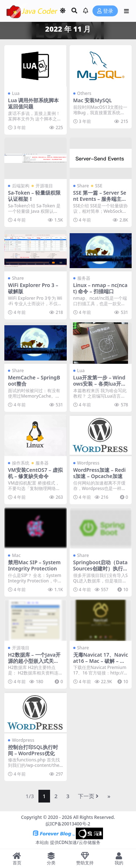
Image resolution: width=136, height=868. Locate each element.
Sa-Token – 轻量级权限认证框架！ (34, 196)
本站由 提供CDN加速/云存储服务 (68, 842)
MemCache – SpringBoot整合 (34, 381)
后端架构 (21, 186)
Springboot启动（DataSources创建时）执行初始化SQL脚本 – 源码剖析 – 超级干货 (101, 571)
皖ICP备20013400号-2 (68, 824)
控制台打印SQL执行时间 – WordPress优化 (33, 750)
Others (84, 93)
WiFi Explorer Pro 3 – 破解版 (33, 288)
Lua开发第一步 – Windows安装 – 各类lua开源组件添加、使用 (100, 384)
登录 (105, 11)
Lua (16, 93)
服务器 (84, 278)
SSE (99, 186)
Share (83, 186)
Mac (16, 555)
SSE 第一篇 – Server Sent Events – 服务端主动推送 (100, 199)
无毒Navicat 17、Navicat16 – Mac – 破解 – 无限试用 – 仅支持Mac (101, 661)
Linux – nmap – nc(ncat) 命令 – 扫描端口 (100, 288)
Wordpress (88, 463)
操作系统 (21, 463)
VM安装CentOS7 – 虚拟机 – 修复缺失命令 (35, 473)
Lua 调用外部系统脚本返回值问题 (33, 103)
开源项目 (44, 186)
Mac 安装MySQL (93, 100)
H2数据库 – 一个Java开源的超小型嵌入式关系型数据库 (34, 661)
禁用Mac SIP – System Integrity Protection (34, 565)
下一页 (88, 796)
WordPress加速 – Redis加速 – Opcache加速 (100, 473)
